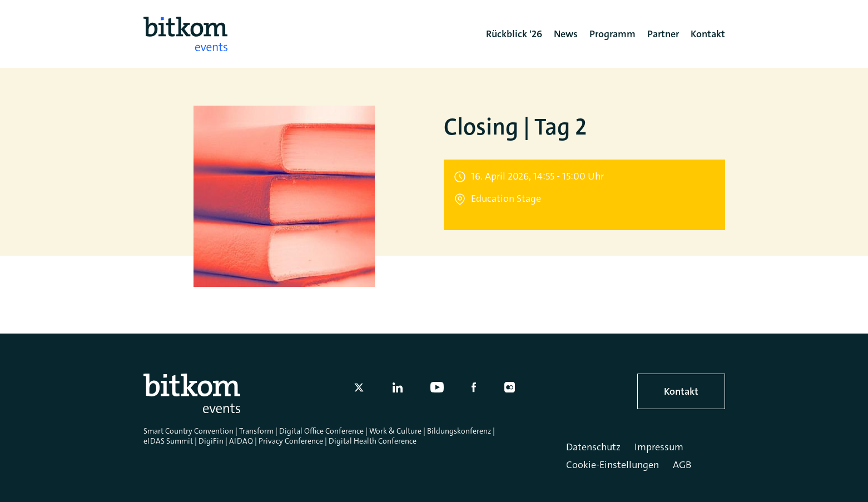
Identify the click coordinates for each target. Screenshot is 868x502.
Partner (663, 34)
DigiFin (211, 441)
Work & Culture (395, 431)
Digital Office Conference (321, 431)
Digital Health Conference (373, 441)
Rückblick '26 (514, 34)
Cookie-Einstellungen (612, 465)
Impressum (659, 447)
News (566, 34)
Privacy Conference (291, 441)
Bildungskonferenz (459, 431)
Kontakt (681, 391)
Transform (256, 431)
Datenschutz (593, 447)
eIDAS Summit (168, 441)
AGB (682, 465)
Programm (612, 34)
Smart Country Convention (189, 431)
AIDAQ (241, 441)
